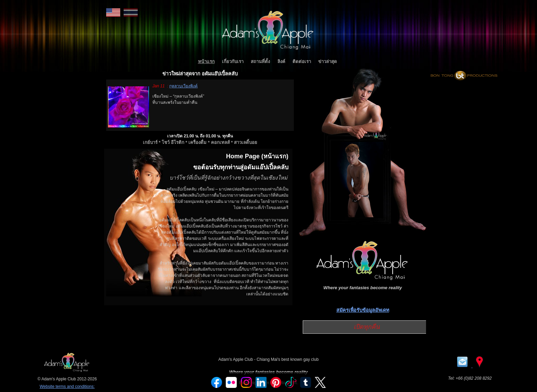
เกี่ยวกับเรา (233, 62)
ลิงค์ (281, 62)
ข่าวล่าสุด (328, 62)
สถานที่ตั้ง (260, 62)
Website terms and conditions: (67, 387)
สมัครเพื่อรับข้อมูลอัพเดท (363, 310)
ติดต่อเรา (302, 62)
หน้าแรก (206, 62)
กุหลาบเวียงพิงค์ (183, 86)
